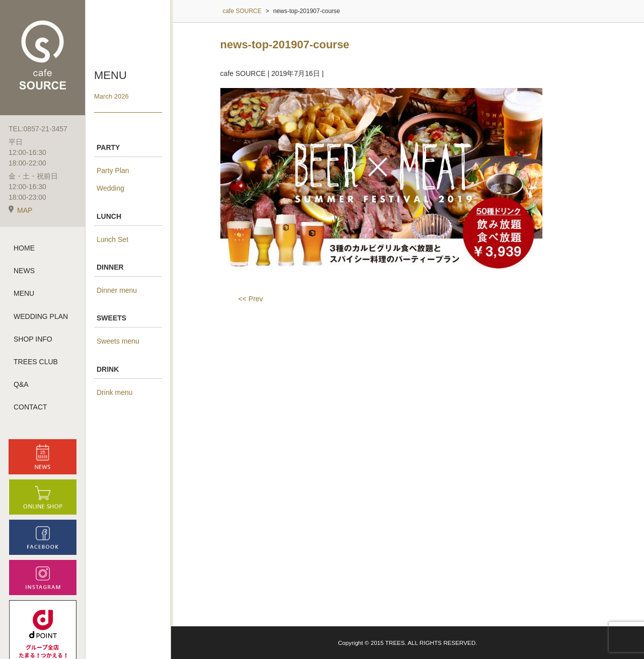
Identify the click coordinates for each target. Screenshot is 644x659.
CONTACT (30, 407)
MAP (20, 210)
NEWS (24, 271)
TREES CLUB (36, 362)
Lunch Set (112, 239)
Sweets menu (118, 341)
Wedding (110, 188)
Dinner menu (117, 290)
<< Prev (251, 299)
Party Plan (113, 171)
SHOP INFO (33, 339)
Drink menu (115, 392)
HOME (24, 248)
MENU (24, 293)
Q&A (21, 384)
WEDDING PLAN (41, 316)
